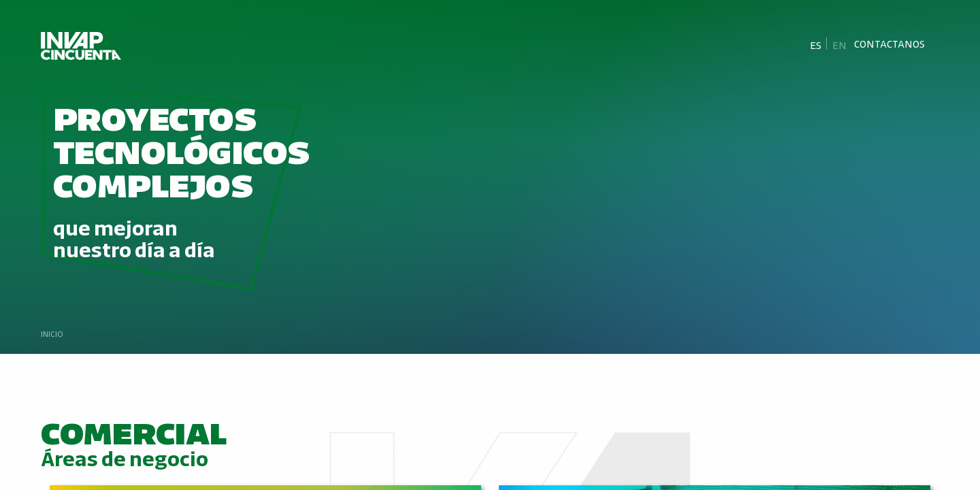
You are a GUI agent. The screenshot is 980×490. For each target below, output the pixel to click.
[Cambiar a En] (839, 44)
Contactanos (889, 44)
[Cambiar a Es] (816, 44)
